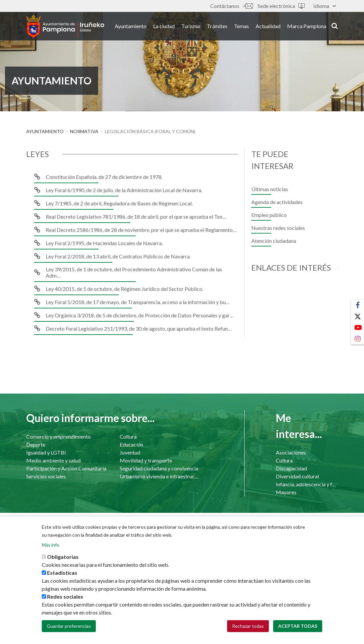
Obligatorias (63, 562)
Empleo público (269, 215)
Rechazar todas (248, 631)
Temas (242, 26)
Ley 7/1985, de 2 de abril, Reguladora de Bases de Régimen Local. (119, 203)
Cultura (128, 436)
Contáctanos (231, 6)
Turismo (191, 26)
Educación (131, 444)
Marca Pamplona (307, 26)
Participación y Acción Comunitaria (66, 468)
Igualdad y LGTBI (46, 452)
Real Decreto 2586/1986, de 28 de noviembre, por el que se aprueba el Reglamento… (141, 230)
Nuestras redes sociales (278, 228)
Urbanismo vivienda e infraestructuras (160, 476)
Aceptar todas (298, 631)
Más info (51, 550)
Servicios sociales (46, 476)
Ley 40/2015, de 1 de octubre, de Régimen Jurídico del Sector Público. (124, 289)
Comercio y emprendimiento (59, 436)
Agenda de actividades (277, 202)
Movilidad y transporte (146, 460)
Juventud (130, 452)
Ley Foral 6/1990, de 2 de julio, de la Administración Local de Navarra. (124, 190)
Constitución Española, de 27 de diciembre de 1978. (104, 177)
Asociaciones (291, 452)
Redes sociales (65, 601)
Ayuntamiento (131, 26)
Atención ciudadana (274, 241)
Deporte (36, 444)
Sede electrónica (281, 6)
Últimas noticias (270, 189)
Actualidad (268, 26)
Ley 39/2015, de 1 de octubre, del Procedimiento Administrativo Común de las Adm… (134, 272)
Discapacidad (291, 468)
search (335, 26)
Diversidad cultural (297, 476)
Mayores (286, 492)
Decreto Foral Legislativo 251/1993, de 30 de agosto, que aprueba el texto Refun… (139, 328)
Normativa (84, 131)
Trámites (217, 26)
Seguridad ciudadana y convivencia (159, 468)
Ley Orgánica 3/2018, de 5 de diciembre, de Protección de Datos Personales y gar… (140, 315)
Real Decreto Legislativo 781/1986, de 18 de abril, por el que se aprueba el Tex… (136, 216)
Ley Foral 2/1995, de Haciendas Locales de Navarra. (104, 243)
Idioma (325, 6)
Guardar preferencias (69, 631)
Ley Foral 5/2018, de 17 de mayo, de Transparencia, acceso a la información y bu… (138, 302)
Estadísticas (62, 578)
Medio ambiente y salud (53, 460)
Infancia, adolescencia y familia (307, 484)
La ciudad (164, 26)
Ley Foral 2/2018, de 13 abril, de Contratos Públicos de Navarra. (118, 256)
